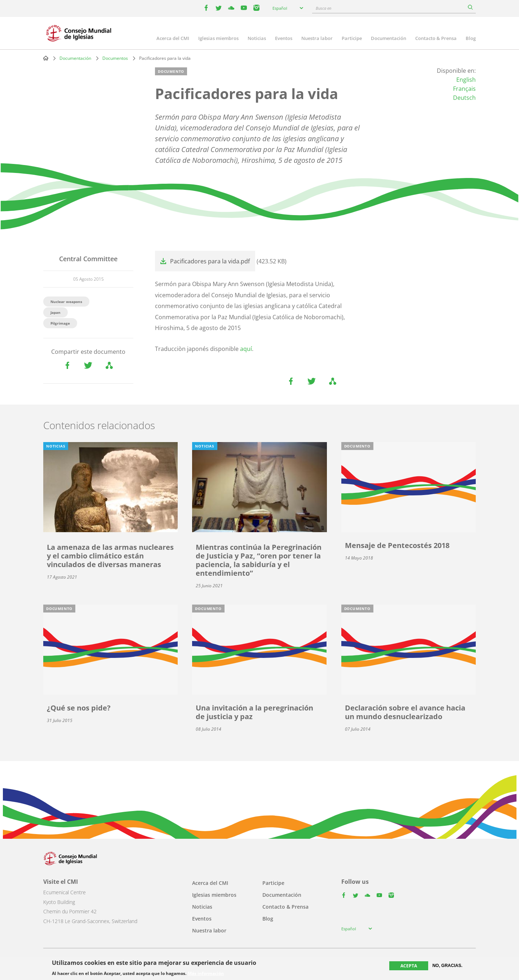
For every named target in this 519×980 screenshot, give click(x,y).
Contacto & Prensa (436, 38)
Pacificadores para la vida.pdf (210, 261)
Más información (206, 974)
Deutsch (464, 98)
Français (464, 89)
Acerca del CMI (173, 38)
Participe (352, 38)
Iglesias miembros (218, 38)
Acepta (409, 966)
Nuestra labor (317, 38)
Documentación (389, 38)
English (466, 80)
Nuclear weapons (66, 302)
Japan (56, 312)
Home (46, 58)
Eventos (284, 38)
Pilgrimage (60, 323)
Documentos (115, 58)
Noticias (257, 38)
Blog (471, 38)
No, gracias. (447, 966)
